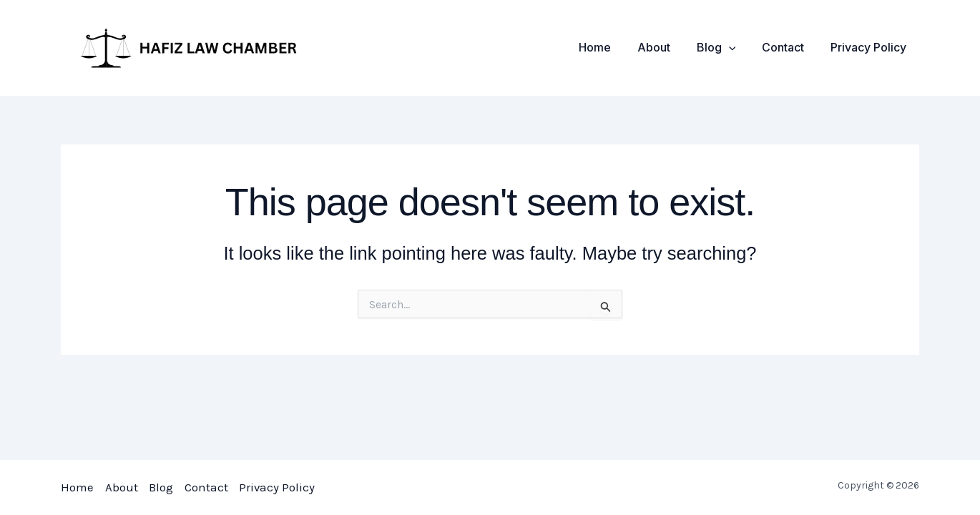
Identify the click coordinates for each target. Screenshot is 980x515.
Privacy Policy (870, 47)
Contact (788, 47)
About (665, 47)
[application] (737, 47)
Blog (724, 47)
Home (610, 47)
